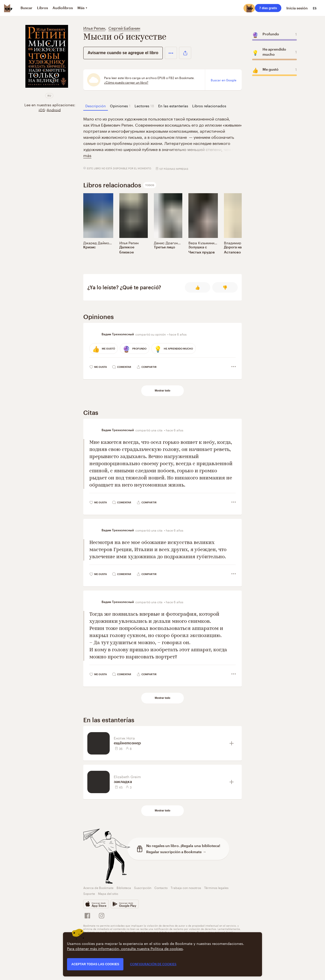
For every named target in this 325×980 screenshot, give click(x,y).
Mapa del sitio (108, 893)
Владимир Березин (240, 243)
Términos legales (216, 887)
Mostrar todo (162, 391)
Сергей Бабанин (124, 28)
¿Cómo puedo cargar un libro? (126, 82)
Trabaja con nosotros (186, 887)
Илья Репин (94, 28)
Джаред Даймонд (98, 243)
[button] (171, 53)
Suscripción (143, 887)
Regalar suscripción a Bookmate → (176, 852)
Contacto (161, 887)
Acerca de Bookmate (98, 887)
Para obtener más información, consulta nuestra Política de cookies (125, 948)
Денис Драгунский (170, 243)
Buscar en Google (224, 80)
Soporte (89, 893)
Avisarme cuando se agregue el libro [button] (123, 53)
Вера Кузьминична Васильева (214, 243)
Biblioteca (124, 887)
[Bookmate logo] (8, 8)
